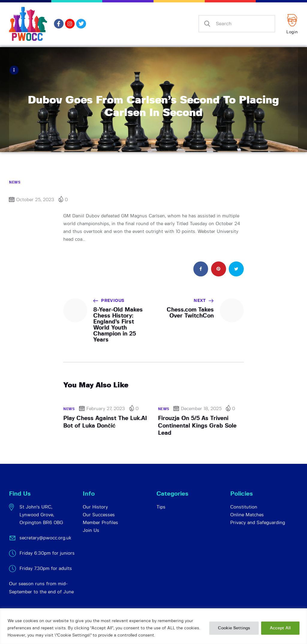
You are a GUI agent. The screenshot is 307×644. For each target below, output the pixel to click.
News (15, 182)
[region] (153, 626)
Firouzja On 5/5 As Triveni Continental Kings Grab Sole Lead (197, 425)
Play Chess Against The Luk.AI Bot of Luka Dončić (105, 422)
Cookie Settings (234, 628)
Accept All (280, 628)
